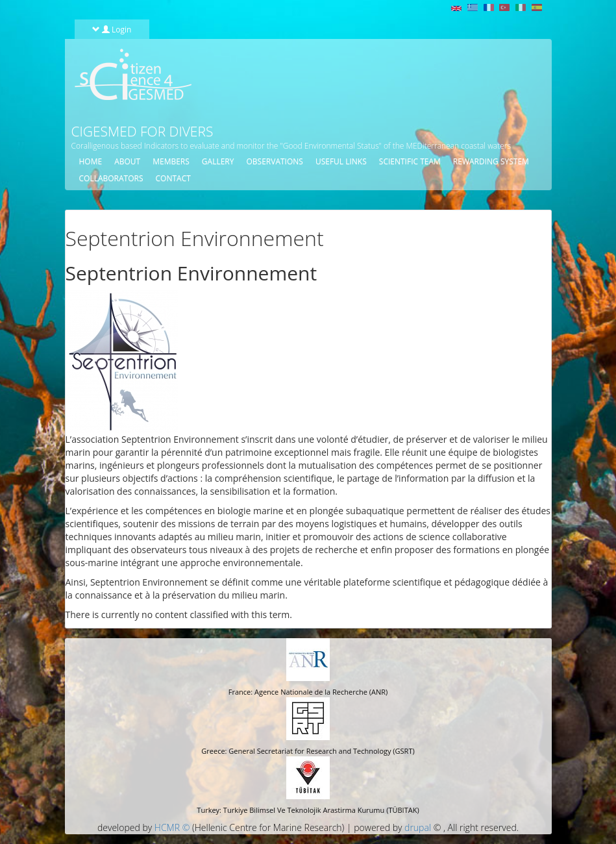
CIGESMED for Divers (142, 131)
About (127, 161)
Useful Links (341, 161)
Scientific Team (410, 161)
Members (171, 161)
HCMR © (172, 827)
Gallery (218, 161)
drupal (418, 827)
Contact (173, 178)
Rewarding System (491, 161)
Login (112, 29)
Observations (274, 161)
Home (91, 161)
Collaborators (111, 178)
